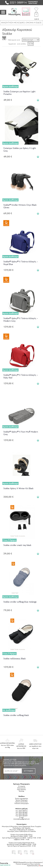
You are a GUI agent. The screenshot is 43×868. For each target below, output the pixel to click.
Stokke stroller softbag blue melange (20, 602)
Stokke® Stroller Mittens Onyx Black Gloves (20, 206)
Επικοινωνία (21, 788)
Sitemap (21, 791)
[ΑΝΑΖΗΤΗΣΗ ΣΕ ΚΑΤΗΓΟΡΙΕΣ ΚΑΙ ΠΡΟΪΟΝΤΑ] (21, 23)
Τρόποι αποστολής (21, 802)
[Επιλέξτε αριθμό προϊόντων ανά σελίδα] (31, 44)
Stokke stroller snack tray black (17, 545)
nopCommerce (5, 865)
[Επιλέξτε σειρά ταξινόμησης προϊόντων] (31, 40)
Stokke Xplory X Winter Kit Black (18, 488)
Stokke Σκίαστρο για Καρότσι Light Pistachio (19, 93)
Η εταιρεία (22, 786)
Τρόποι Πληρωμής (22, 800)
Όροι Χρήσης (21, 789)
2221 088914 (18, 3)
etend (41, 866)
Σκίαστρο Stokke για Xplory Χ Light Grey (20, 150)
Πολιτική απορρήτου (23, 864)
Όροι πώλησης (35, 864)
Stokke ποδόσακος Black (15, 659)
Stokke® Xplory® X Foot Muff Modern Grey (21, 433)
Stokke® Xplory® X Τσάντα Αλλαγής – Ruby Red (21, 376)
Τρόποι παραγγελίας (21, 799)
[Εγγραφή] (12, 771)
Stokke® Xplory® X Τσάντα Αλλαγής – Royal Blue (21, 263)
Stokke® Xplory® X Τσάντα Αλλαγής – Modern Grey (21, 320)
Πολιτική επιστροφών (22, 803)
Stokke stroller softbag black (16, 715)
